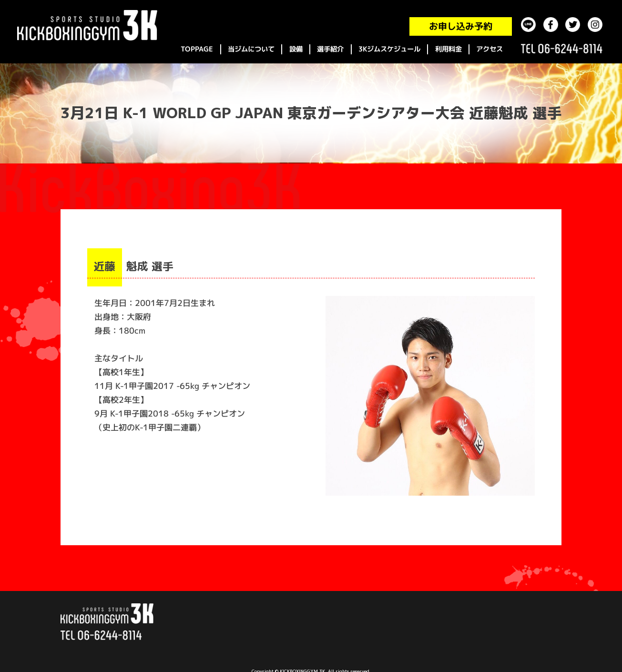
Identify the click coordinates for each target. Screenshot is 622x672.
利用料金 (449, 49)
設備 (296, 49)
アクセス (489, 49)
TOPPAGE (197, 49)
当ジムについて (251, 49)
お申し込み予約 (461, 26)
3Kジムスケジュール (389, 49)
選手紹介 (330, 49)
